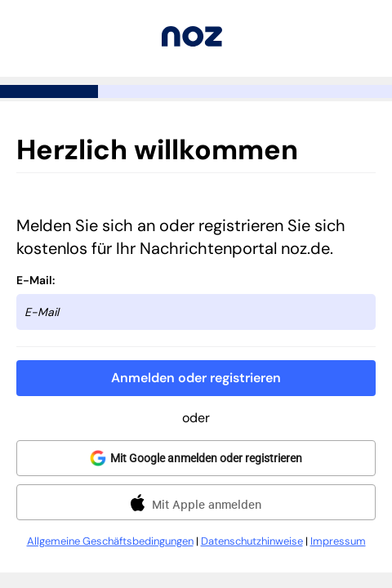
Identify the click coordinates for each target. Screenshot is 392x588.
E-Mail (34, 280)
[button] (196, 378)
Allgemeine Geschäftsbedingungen (110, 541)
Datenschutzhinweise (252, 541)
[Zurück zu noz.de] (192, 42)
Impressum (338, 541)
